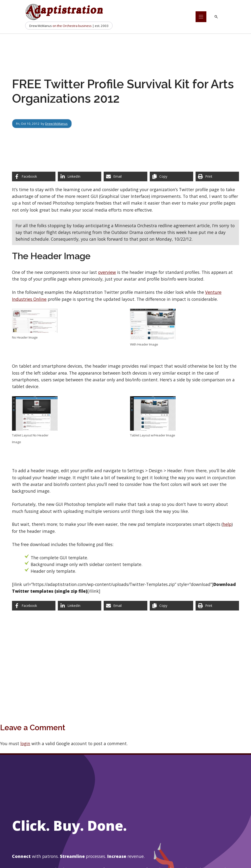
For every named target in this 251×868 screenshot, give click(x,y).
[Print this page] (217, 176)
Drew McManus (56, 124)
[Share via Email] (125, 176)
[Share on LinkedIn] (80, 176)
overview (107, 272)
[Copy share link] (171, 176)
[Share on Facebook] (34, 176)
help (227, 524)
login (25, 743)
